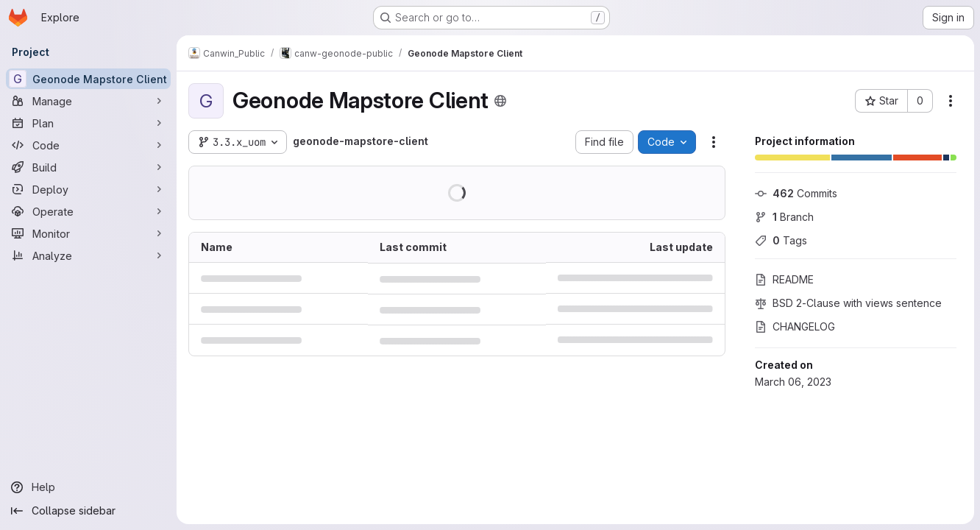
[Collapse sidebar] (88, 511)
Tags (781, 240)
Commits (796, 193)
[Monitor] (88, 233)
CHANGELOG (795, 326)
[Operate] (88, 211)
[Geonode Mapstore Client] (88, 79)
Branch (784, 217)
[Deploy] (88, 189)
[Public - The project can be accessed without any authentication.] (500, 101)
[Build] (88, 167)
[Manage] (88, 101)
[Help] (88, 487)
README (784, 279)
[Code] (88, 145)
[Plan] (88, 123)
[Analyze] (88, 255)
